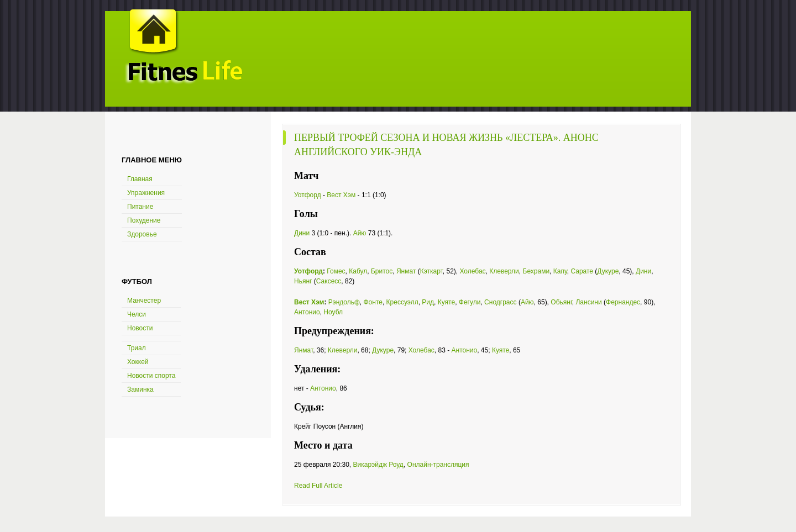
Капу (560, 271)
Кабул (358, 271)
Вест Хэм (341, 195)
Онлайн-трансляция (438, 465)
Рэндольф (344, 302)
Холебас (473, 271)
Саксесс (329, 281)
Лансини (588, 302)
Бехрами (536, 271)
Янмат (406, 271)
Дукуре (608, 271)
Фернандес (623, 302)
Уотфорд (308, 195)
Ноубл (333, 312)
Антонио (307, 312)
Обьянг (561, 302)
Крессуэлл (402, 302)
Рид (428, 302)
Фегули (470, 302)
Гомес (336, 271)
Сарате (582, 271)
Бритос (382, 271)
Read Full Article (318, 486)
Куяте (446, 302)
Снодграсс (500, 302)
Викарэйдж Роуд (378, 465)
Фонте (373, 302)
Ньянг (303, 281)
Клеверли (504, 271)
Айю (360, 233)
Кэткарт (431, 271)
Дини (302, 233)
